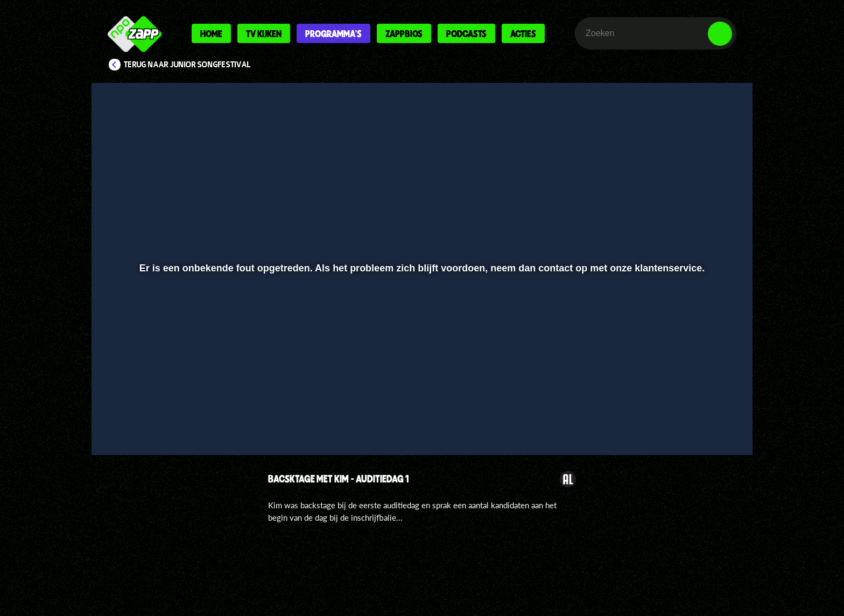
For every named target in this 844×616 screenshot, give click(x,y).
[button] (135, 418)
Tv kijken (264, 33)
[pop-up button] (687, 418)
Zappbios (404, 33)
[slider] (421, 396)
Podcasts (466, 33)
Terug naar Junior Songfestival (187, 65)
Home (211, 33)
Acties (523, 33)
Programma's (333, 33)
